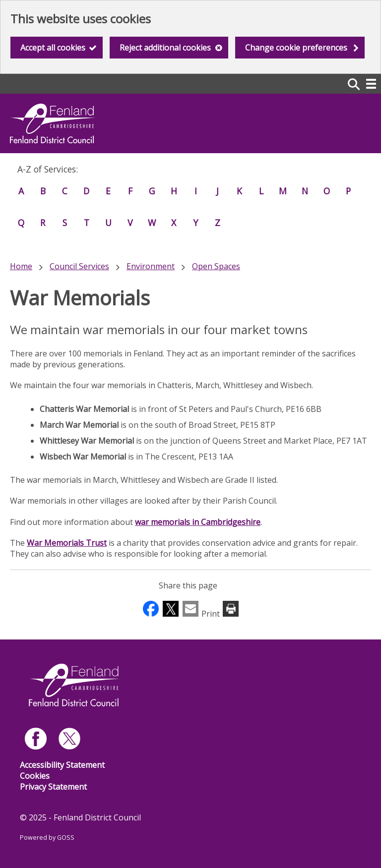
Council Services (79, 266)
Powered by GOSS (47, 838)
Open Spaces (216, 266)
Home (21, 266)
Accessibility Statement (62, 765)
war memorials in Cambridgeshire (198, 522)
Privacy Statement (53, 787)
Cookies (35, 776)
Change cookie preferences (296, 48)
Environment (151, 266)
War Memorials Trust (67, 543)
